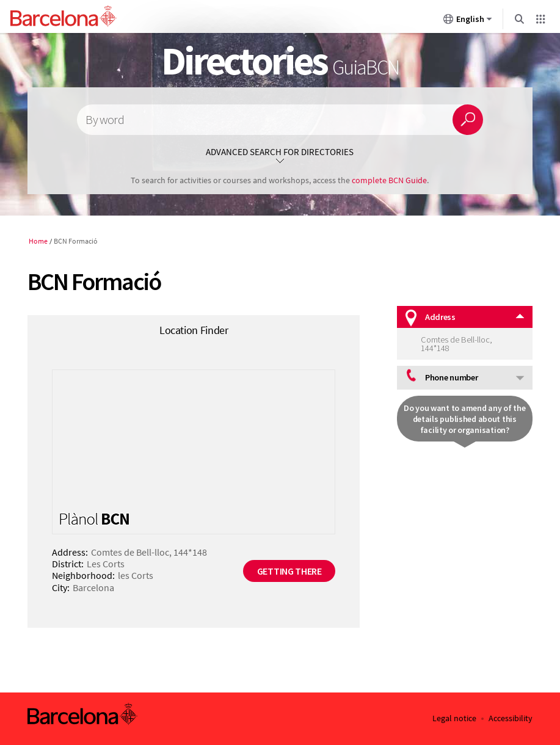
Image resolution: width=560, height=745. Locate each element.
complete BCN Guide (389, 180)
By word (104, 120)
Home (38, 241)
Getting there (289, 571)
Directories (280, 60)
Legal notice (454, 718)
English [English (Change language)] (468, 21)
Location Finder (194, 330)
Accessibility (511, 718)
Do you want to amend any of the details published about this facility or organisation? (464, 419)
